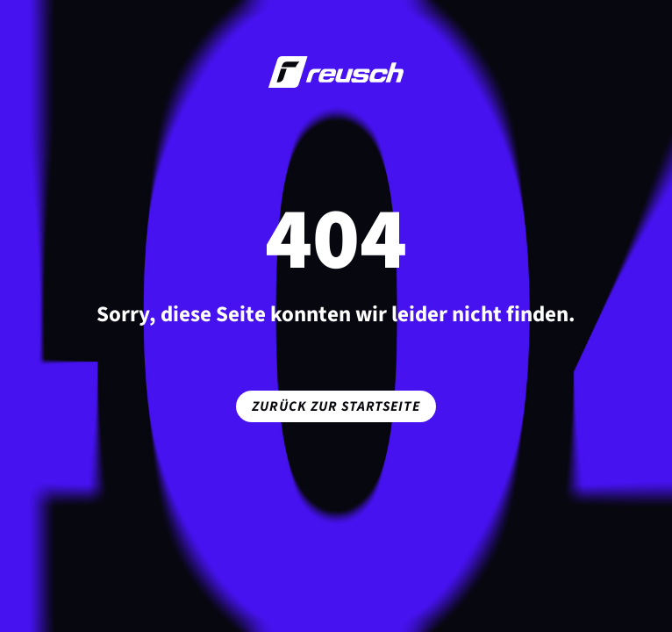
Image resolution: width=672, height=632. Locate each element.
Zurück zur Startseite (336, 406)
